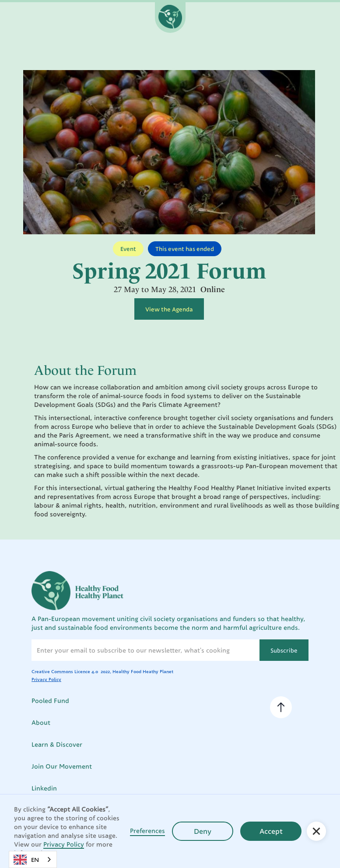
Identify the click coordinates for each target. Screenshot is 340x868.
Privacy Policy (64, 844)
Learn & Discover (57, 744)
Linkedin (44, 788)
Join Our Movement (62, 766)
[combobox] (33, 859)
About (41, 722)
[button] (316, 831)
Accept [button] (271, 831)
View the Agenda (169, 309)
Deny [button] (203, 831)
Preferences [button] (147, 831)
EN (26, 860)
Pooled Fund (50, 700)
